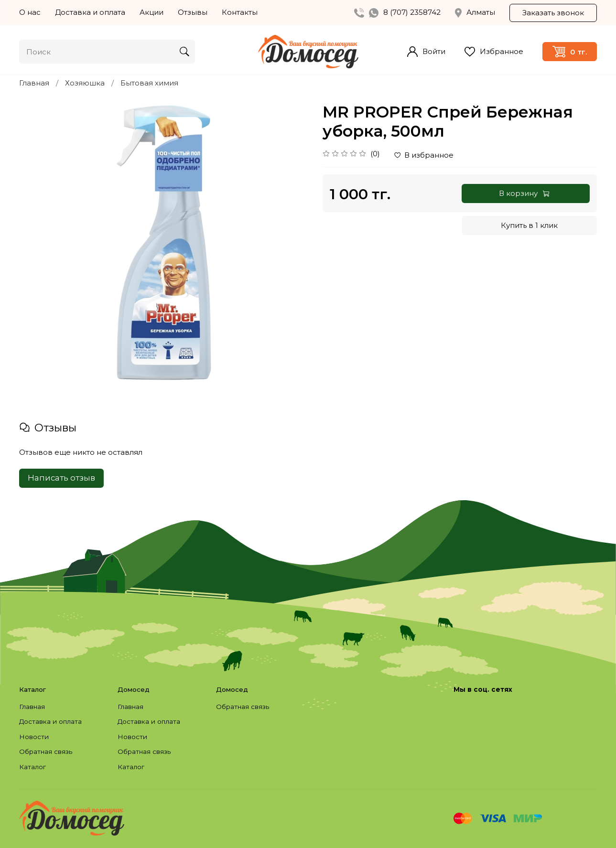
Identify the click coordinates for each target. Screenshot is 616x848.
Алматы (475, 12)
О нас (30, 12)
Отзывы (193, 12)
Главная (34, 83)
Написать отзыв (61, 478)
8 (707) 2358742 (412, 12)
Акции (151, 12)
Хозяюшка (85, 83)
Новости (34, 737)
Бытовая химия (149, 83)
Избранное (494, 52)
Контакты (240, 12)
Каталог (32, 767)
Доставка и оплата (90, 12)
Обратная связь (46, 751)
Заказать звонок (553, 13)
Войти (426, 52)
